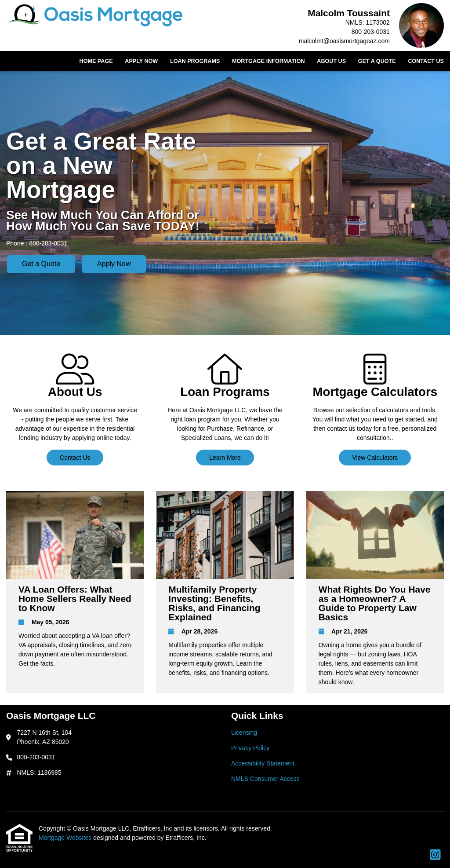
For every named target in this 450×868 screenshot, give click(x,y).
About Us (331, 61)
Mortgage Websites (66, 838)
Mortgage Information (269, 61)
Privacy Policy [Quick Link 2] (250, 748)
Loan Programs (195, 61)
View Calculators (375, 458)
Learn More (225, 458)
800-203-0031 (371, 32)
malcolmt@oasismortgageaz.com (344, 41)
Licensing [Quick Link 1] (244, 732)
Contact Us (426, 61)
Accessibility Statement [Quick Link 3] (263, 763)
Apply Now (141, 61)
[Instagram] (435, 855)
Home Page (96, 61)
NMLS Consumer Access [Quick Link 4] (265, 779)
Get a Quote (377, 61)
